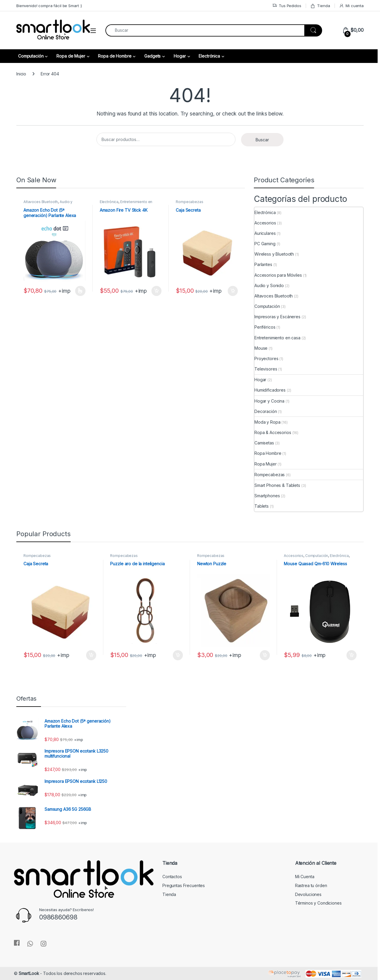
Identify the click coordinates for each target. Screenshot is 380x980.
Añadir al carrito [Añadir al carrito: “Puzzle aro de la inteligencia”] (178, 655)
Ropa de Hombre (115, 56)
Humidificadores (270, 390)
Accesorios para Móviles (278, 275)
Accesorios (265, 223)
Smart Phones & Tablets (277, 485)
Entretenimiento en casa (277, 338)
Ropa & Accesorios (273, 432)
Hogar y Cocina (269, 401)
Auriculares (265, 233)
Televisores (266, 369)
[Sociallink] (17, 943)
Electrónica (209, 56)
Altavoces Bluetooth (41, 202)
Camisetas (264, 443)
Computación (31, 56)
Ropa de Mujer (71, 56)
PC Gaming (265, 244)
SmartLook (29, 973)
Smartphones (267, 496)
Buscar (262, 140)
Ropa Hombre (268, 453)
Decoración (266, 411)
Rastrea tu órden (311, 885)
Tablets (262, 506)
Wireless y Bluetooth (274, 254)
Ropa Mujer (266, 464)
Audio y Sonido (269, 285)
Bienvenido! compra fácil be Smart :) (49, 6)
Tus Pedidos (287, 6)
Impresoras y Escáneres (277, 317)
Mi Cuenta (305, 877)
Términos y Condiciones (318, 903)
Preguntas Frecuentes (184, 885)
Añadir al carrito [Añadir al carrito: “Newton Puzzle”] (265, 655)
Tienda (320, 6)
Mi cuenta (351, 6)
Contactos (172, 877)
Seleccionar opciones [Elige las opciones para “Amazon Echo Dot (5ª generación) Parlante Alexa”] (80, 291)
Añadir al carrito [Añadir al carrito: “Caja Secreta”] (233, 291)
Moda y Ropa (267, 422)
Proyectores (266, 358)
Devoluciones (308, 894)
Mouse (261, 348)
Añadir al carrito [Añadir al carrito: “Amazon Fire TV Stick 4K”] (156, 291)
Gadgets (152, 56)
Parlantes (263, 264)
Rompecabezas (189, 202)
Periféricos (265, 327)
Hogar (180, 56)
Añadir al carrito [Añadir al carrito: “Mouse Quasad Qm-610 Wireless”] (351, 655)
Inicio (21, 74)
